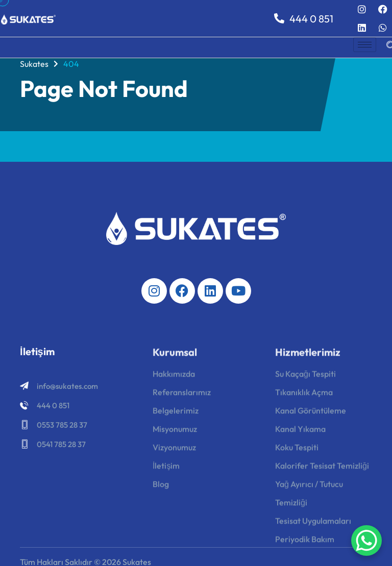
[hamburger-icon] (365, 45)
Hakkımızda (174, 377)
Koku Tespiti (297, 450)
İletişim (166, 469)
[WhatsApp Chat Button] (366, 540)
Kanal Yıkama (300, 432)
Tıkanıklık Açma (304, 395)
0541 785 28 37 (61, 446)
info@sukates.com (67, 388)
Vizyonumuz (174, 450)
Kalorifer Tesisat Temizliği (322, 469)
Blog (161, 487)
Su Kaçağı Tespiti (305, 377)
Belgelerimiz (176, 413)
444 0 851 (304, 19)
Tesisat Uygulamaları (313, 524)
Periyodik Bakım (305, 542)
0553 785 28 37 (62, 426)
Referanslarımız (182, 395)
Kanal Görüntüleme (311, 413)
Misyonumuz (175, 432)
